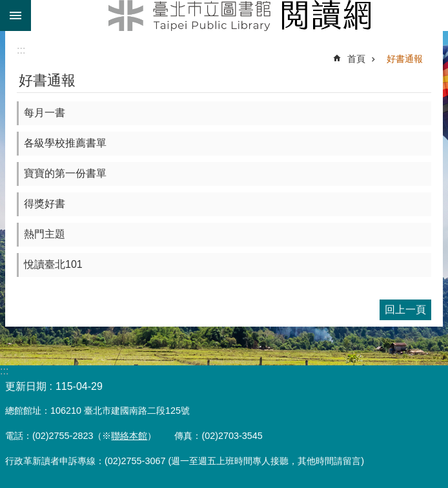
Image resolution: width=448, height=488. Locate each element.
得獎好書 (45, 204)
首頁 (356, 59)
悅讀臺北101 (53, 264)
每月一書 (45, 113)
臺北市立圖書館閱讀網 (239, 15)
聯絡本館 (129, 436)
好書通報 (405, 59)
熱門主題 (45, 234)
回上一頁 (405, 310)
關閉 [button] (15, 15)
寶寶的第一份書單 (65, 173)
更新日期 (26, 386)
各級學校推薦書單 (65, 143)
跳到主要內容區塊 (7, 7)
